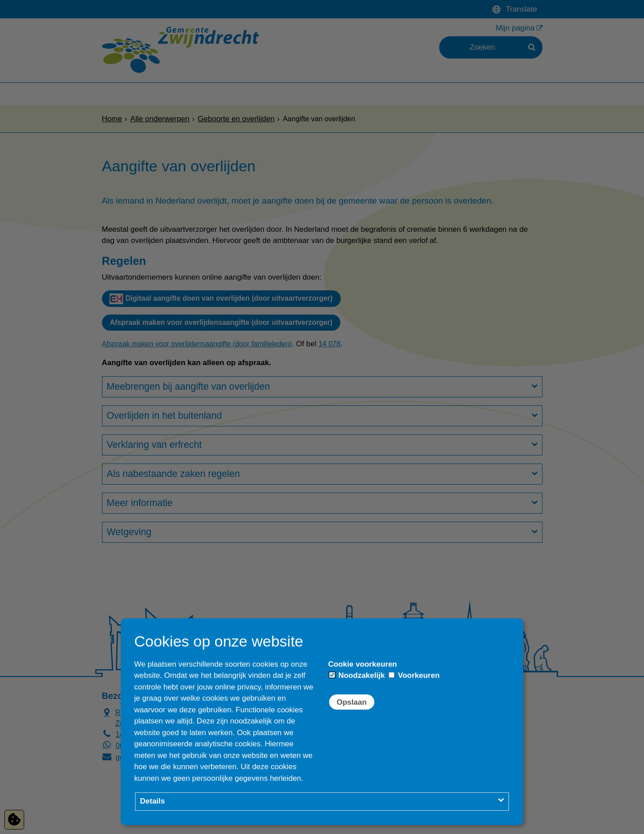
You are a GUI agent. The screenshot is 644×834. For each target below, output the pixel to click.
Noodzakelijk (357, 675)
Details (153, 801)
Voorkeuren (414, 675)
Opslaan (352, 702)
